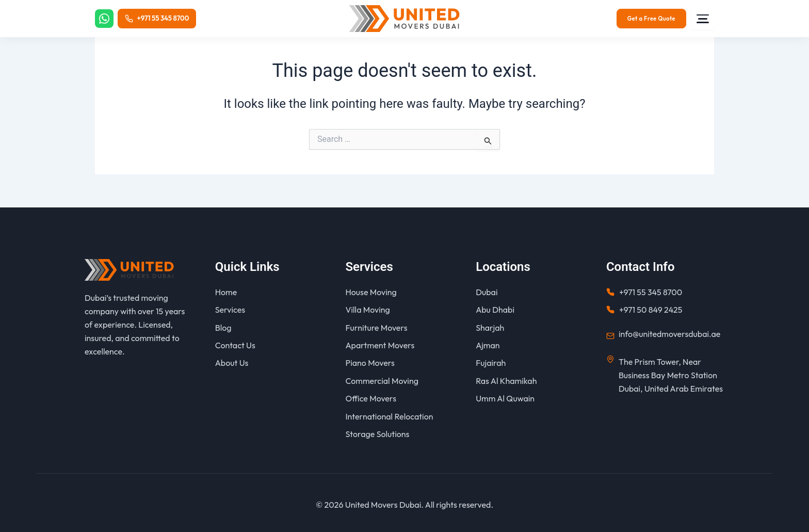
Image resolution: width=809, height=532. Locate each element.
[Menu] (703, 19)
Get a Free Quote (651, 19)
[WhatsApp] (105, 19)
